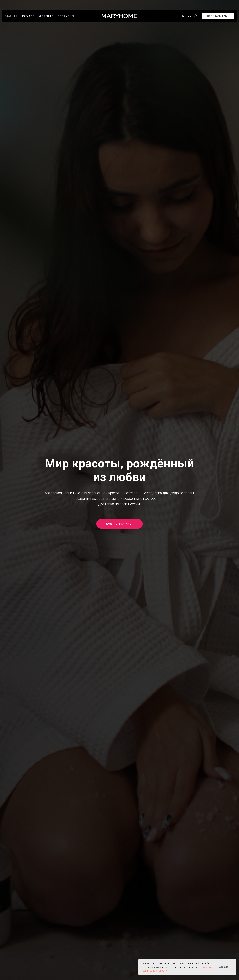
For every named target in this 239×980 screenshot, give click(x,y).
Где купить (66, 7)
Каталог (28, 7)
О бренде (46, 7)
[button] (183, 7)
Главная (11, 7)
